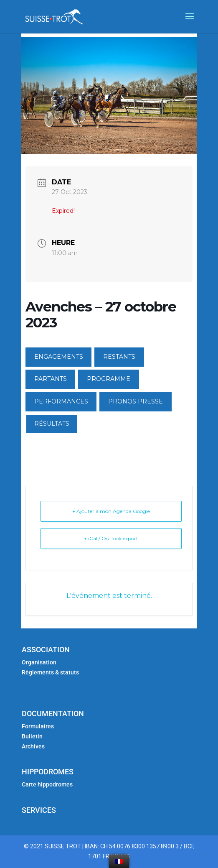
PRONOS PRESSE (136, 401)
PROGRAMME (109, 379)
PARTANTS (51, 379)
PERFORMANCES (61, 401)
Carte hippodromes (48, 784)
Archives (33, 746)
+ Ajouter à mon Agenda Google (111, 511)
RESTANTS (119, 357)
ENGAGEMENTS (59, 357)
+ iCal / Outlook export (111, 538)
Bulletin (32, 736)
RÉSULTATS (52, 424)
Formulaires (38, 726)
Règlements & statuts (50, 672)
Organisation (39, 662)
